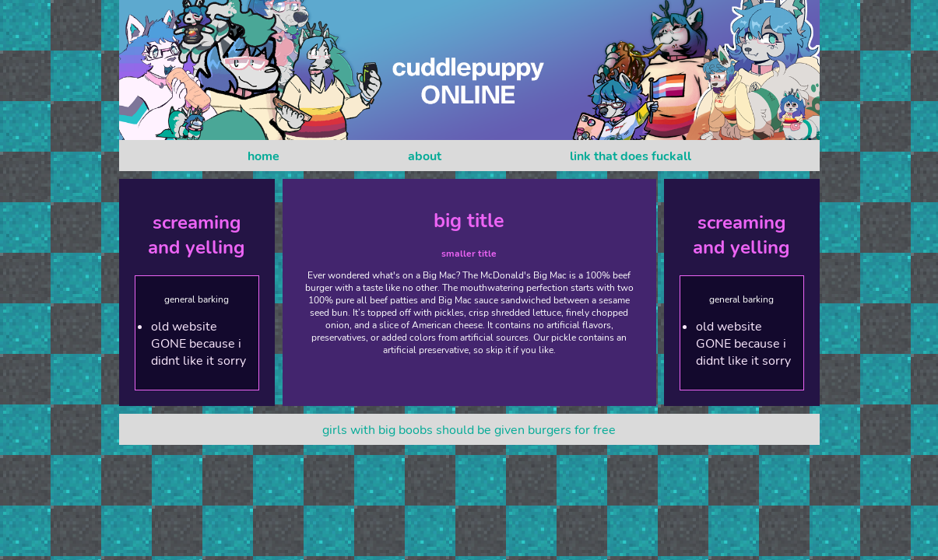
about (425, 156)
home (263, 156)
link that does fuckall (631, 156)
